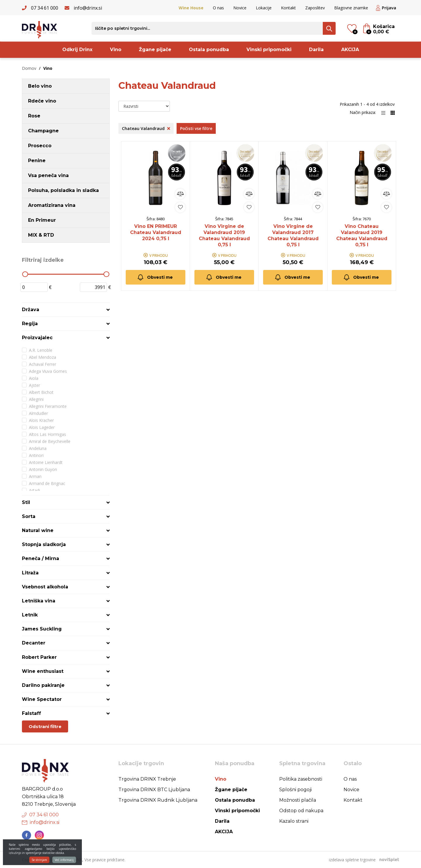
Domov (29, 68)
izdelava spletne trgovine (352, 860)
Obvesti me (155, 277)
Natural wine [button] (38, 530)
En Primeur (42, 220)
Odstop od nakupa (301, 811)
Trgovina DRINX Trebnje (147, 779)
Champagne (43, 131)
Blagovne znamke (351, 8)
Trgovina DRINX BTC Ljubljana (154, 790)
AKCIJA (350, 50)
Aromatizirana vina (52, 205)
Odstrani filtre (45, 726)
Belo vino (40, 86)
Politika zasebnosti (301, 779)
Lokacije (264, 8)
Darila (316, 50)
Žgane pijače (155, 50)
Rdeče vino (42, 101)
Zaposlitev (315, 8)
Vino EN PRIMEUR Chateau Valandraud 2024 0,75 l (156, 232)
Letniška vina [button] (39, 601)
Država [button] (31, 310)
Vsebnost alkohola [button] (45, 587)
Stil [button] (26, 502)
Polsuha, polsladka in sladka (63, 190)
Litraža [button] (30, 573)
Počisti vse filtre (196, 128)
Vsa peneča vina (48, 175)
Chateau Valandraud (146, 128)
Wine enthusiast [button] (43, 671)
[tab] (66, 310)
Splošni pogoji (295, 790)
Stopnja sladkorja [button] (44, 544)
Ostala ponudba (209, 50)
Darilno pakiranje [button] (43, 685)
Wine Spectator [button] (42, 699)
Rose (34, 116)
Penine (37, 161)
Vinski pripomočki (269, 50)
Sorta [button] (29, 516)
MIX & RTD (41, 235)
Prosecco (40, 146)
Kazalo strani (294, 821)
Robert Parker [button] (39, 657)
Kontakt (288, 8)
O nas (218, 8)
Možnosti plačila (298, 800)
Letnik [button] (30, 615)
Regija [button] (30, 324)
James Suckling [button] (42, 629)
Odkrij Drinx (77, 50)
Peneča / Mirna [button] (40, 558)
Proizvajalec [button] (37, 338)
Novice (240, 8)
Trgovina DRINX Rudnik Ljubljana (158, 800)
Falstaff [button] (31, 713)
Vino (116, 50)
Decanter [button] (34, 643)
